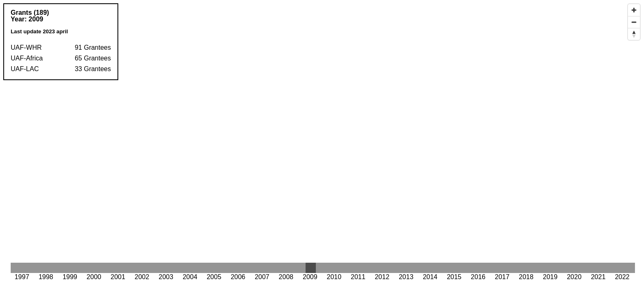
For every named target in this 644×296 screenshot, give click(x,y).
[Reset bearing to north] (634, 34)
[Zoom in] (634, 10)
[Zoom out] (634, 22)
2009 (36, 19)
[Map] (322, 148)
